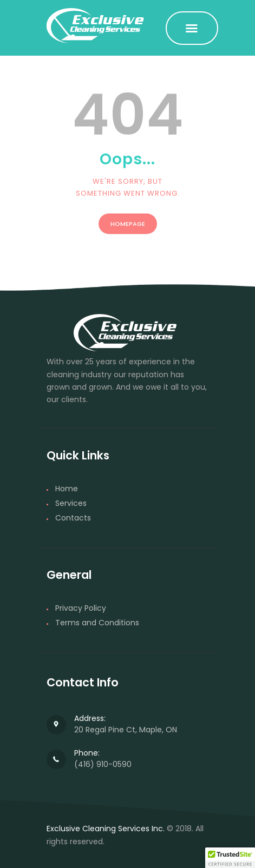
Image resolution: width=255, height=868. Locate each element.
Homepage (128, 224)
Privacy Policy (81, 608)
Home (67, 489)
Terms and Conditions (97, 623)
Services (71, 503)
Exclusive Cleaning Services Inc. (106, 829)
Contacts (73, 518)
